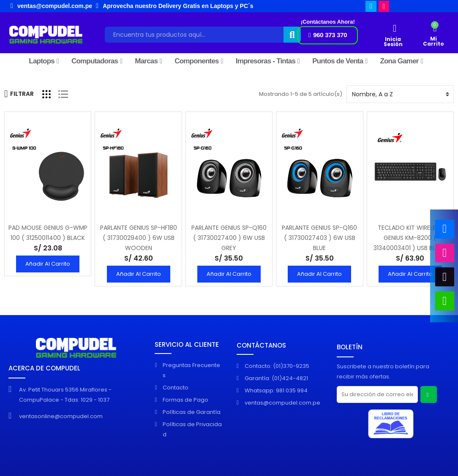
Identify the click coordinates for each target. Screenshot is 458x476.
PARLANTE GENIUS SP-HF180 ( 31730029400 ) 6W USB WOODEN (139, 238)
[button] (328, 35)
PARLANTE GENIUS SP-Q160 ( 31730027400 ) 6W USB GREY (229, 238)
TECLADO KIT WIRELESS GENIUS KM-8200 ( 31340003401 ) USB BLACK (410, 238)
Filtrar (19, 94)
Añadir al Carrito (48, 264)
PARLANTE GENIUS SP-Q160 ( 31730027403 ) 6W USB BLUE (319, 238)
